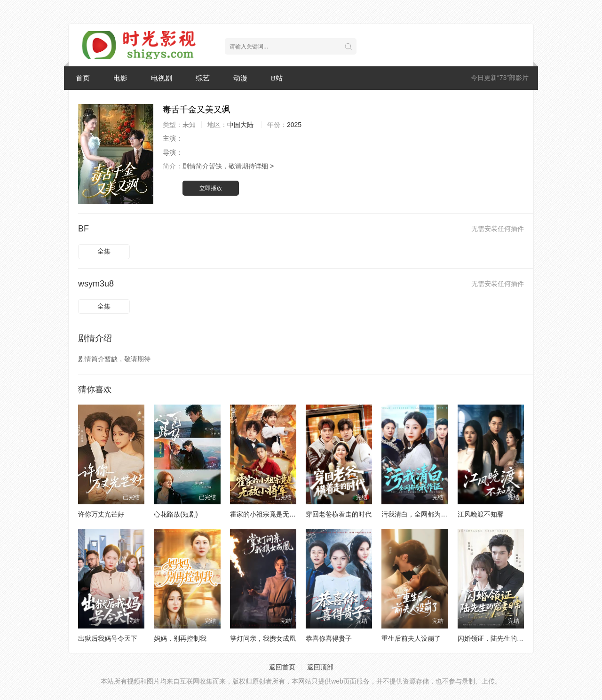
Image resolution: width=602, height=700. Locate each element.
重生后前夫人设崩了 (411, 638)
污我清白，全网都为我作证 (421, 514)
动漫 (240, 78)
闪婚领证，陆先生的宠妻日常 (500, 638)
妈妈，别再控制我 (180, 638)
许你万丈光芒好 (101, 514)
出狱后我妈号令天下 (108, 638)
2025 (294, 125)
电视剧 (162, 78)
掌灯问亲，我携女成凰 (263, 638)
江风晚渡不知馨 (481, 514)
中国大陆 (240, 125)
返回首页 (282, 667)
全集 (104, 251)
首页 (83, 78)
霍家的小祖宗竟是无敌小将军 (273, 514)
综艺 (203, 78)
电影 (120, 78)
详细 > (264, 166)
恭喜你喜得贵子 (329, 638)
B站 (277, 78)
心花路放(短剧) (176, 514)
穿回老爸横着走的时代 (339, 514)
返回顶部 (320, 667)
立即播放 (211, 188)
